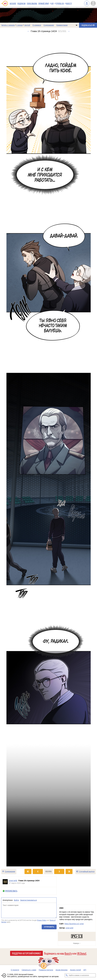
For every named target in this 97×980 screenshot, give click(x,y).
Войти (16, 900)
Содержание (49, 25)
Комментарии (62, 25)
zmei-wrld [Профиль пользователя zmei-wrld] (13, 881)
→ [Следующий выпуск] (69, 31)
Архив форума (62, 970)
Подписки (21, 3)
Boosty (69, 3)
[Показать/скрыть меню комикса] (77, 25)
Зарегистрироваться (28, 900)
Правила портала (46, 970)
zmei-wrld (69, 928)
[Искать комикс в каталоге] (67, 975)
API (52, 3)
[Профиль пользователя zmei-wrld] (5, 882)
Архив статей (75, 970)
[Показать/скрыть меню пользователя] (93, 3)
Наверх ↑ (77, 943)
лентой (27, 25)
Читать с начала (8, 25)
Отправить (49, 927)
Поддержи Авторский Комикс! (26, 953)
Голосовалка (32, 3)
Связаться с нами (29, 970)
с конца (20, 25)
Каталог (13, 3)
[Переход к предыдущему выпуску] (12, 451)
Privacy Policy (42, 920)
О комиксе (37, 25)
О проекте (15, 970)
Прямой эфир (44, 3)
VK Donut (82, 953)
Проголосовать (11, 891)
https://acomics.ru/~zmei (74, 924)
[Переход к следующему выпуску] (48, 451)
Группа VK (60, 3)
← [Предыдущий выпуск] (28, 31)
